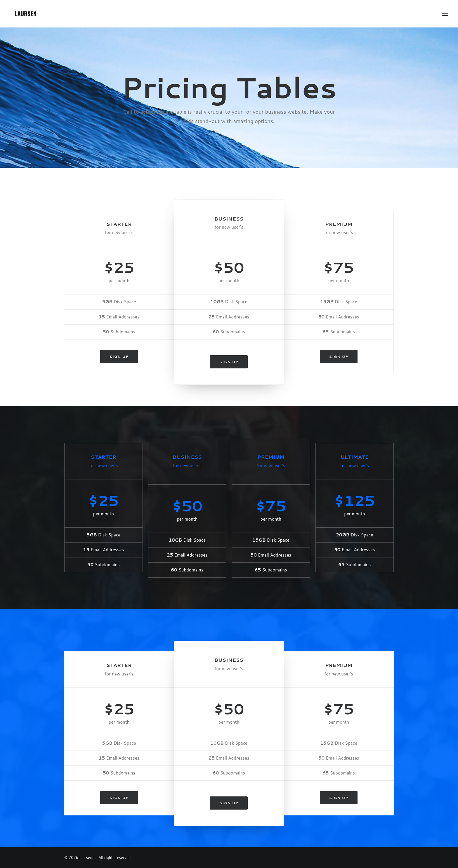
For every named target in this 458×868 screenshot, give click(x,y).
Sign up (119, 357)
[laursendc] (26, 14)
